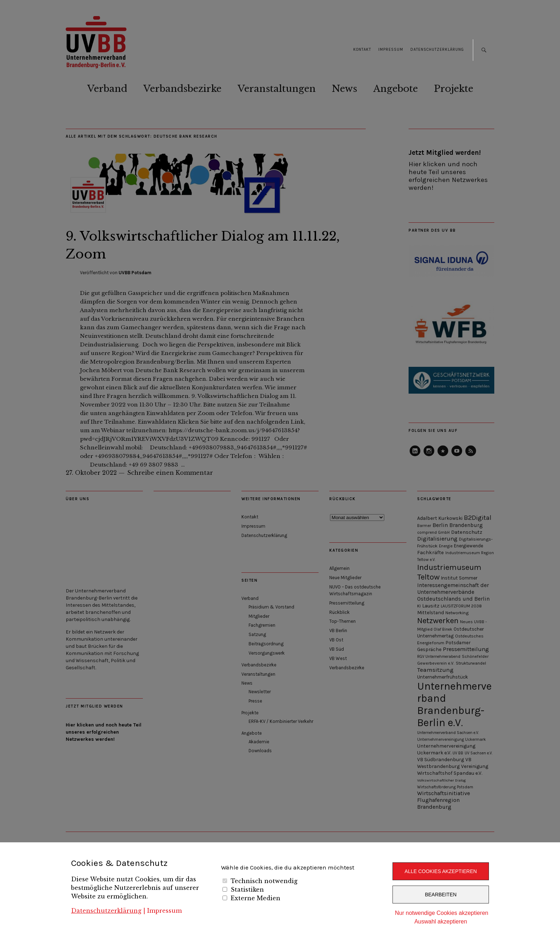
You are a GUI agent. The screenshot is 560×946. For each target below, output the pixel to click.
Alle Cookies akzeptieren (441, 871)
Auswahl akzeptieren (441, 922)
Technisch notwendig (264, 881)
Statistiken (247, 890)
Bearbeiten (441, 895)
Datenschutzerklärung (106, 911)
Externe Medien (256, 898)
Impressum (164, 911)
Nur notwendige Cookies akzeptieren (442, 913)
